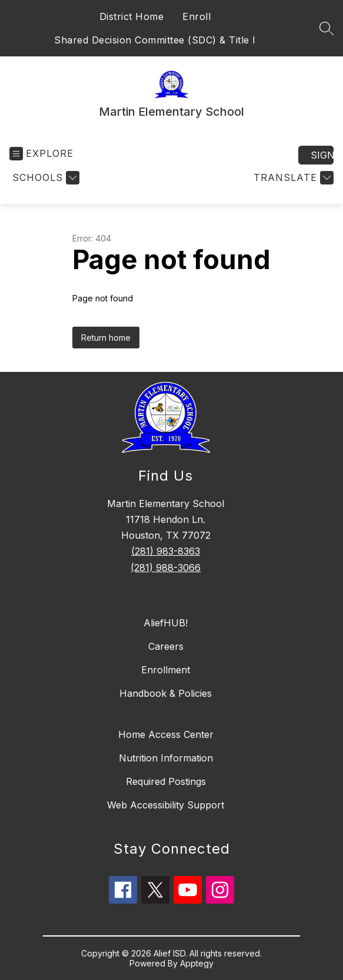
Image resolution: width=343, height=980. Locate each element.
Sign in (322, 155)
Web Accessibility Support (166, 805)
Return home (106, 338)
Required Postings (166, 781)
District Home (132, 16)
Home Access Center (166, 734)
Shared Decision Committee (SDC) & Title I (155, 40)
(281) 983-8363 (166, 551)
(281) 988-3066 (166, 568)
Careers (166, 646)
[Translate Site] (292, 178)
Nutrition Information (166, 758)
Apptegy (197, 963)
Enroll (197, 16)
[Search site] (327, 28)
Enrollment (166, 670)
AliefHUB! (166, 623)
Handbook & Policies (166, 693)
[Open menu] (41, 154)
